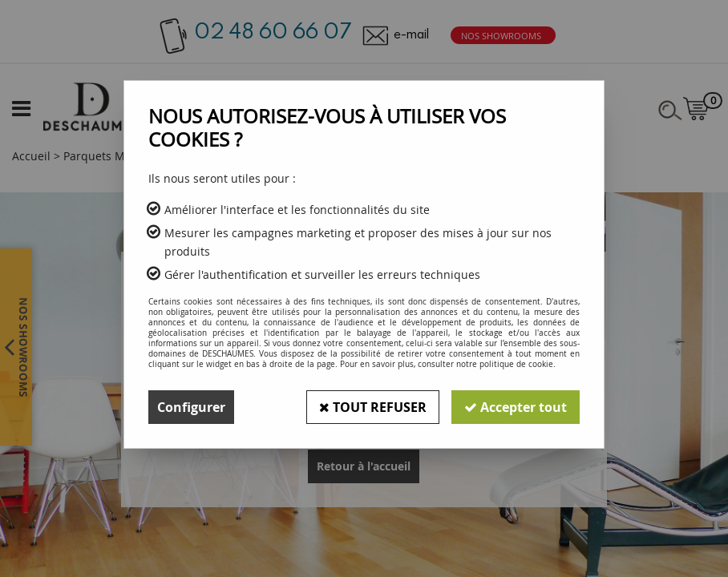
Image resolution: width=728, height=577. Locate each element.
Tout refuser (373, 407)
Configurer (191, 407)
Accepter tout (516, 407)
